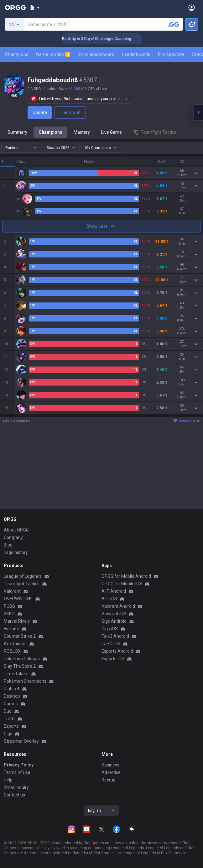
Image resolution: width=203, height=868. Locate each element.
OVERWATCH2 (18, 599)
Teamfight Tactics (22, 584)
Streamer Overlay (21, 741)
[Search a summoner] (174, 24)
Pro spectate (171, 54)
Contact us (14, 795)
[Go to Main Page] (15, 7)
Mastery (82, 132)
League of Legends (23, 576)
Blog (8, 545)
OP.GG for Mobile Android (126, 576)
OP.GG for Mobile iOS (122, 584)
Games (11, 704)
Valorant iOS (114, 614)
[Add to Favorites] (104, 80)
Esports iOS (113, 659)
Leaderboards (136, 54)
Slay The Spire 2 (20, 666)
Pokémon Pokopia (22, 659)
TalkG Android (115, 636)
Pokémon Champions (25, 681)
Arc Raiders (15, 644)
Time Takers (16, 674)
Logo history (16, 552)
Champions (17, 54)
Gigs (8, 734)
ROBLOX (12, 651)
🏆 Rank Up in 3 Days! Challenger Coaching (106, 39)
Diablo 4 (12, 689)
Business (110, 765)
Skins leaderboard (96, 54)
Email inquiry (16, 787)
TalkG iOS (111, 644)
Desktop (12, 696)
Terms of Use (17, 772)
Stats (198, 54)
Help (8, 780)
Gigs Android (114, 621)
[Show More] (35, 7)
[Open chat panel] (198, 112)
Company (13, 537)
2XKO (9, 614)
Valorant (12, 591)
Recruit (109, 780)
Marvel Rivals (17, 621)
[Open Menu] (192, 7)
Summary (17, 132)
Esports (11, 726)
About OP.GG (16, 530)
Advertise (111, 772)
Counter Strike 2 (20, 636)
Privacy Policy (19, 765)
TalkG (9, 719)
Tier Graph (70, 112)
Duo (8, 711)
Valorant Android (118, 606)
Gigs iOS (110, 629)
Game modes (53, 54)
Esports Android (117, 651)
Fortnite (11, 629)
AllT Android (114, 591)
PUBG (9, 606)
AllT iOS (109, 599)
